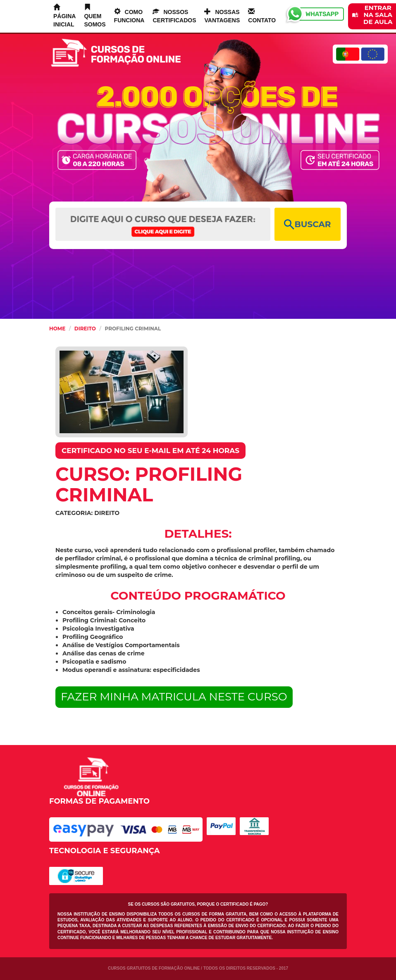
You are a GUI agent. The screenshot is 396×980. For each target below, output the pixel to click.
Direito (85, 329)
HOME (57, 329)
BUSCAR (307, 224)
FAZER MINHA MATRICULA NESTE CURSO (174, 697)
